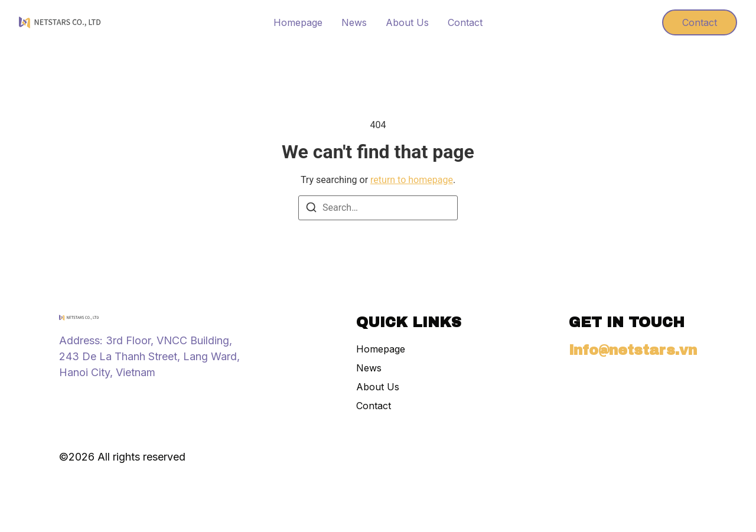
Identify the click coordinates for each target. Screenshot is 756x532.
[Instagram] (65, 398)
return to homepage (412, 180)
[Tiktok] (86, 398)
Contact (465, 22)
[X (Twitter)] (107, 398)
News (354, 22)
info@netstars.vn (633, 350)
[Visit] (631, 22)
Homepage (298, 22)
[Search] (311, 209)
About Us (407, 22)
